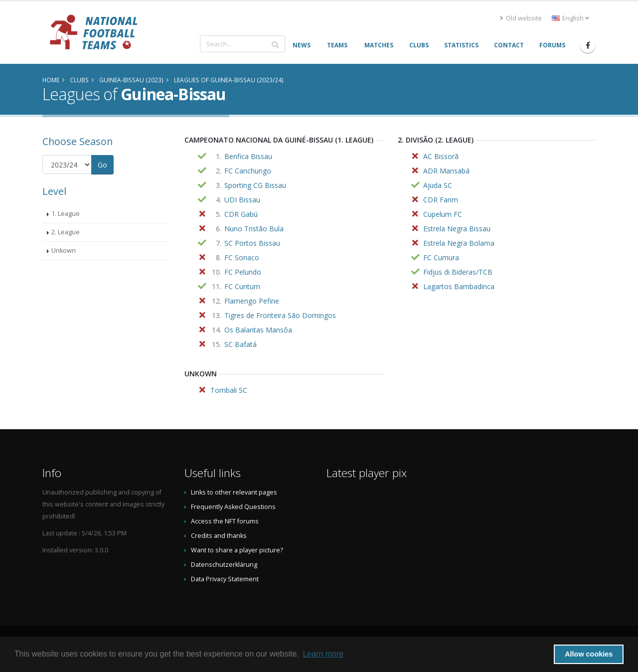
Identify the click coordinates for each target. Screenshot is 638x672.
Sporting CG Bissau (255, 185)
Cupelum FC (443, 214)
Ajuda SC (438, 185)
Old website (521, 18)
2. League (66, 232)
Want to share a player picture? (237, 550)
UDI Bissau (242, 200)
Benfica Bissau (248, 156)
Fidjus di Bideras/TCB (458, 272)
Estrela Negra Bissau (457, 229)
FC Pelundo (243, 272)
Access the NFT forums (225, 521)
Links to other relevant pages (234, 492)
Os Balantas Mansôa (258, 330)
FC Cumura (441, 257)
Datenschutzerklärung (224, 565)
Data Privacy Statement (225, 579)
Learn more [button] (323, 654)
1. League (66, 214)
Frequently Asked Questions (233, 507)
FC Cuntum (242, 286)
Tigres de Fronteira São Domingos (280, 315)
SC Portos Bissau (252, 243)
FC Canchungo (248, 171)
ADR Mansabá (446, 171)
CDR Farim (441, 200)
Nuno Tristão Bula (254, 229)
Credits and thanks (219, 536)
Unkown (64, 251)
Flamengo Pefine (252, 301)
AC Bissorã (441, 156)
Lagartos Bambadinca (459, 286)
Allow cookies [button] (589, 654)
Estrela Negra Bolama (459, 243)
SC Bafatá (240, 344)
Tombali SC (229, 390)
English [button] (570, 18)
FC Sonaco (242, 257)
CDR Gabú (241, 214)
